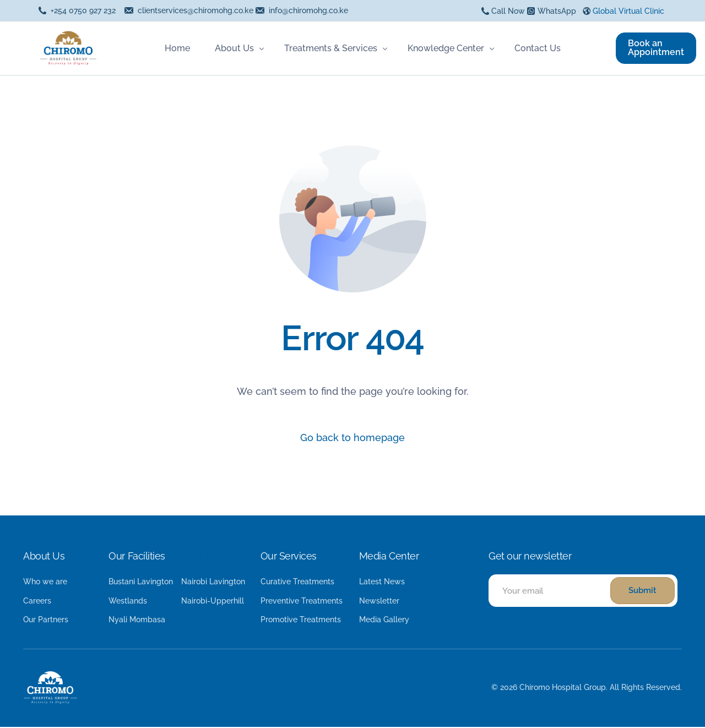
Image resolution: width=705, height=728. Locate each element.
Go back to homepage (352, 438)
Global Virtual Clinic (628, 11)
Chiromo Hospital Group (563, 688)
